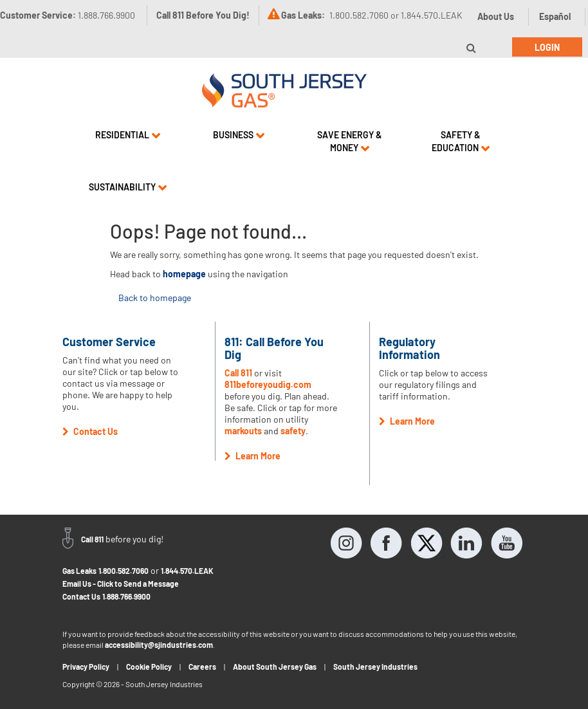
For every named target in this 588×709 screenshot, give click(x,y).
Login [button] (547, 47)
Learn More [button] (253, 456)
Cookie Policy (149, 667)
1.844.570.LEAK (187, 571)
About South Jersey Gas (275, 667)
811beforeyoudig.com (268, 384)
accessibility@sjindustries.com (159, 645)
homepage (184, 274)
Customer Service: (68, 15)
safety (293, 431)
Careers (202, 667)
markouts (243, 431)
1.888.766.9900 (126, 596)
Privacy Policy (86, 667)
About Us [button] (496, 16)
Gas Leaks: (303, 15)
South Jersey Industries (375, 667)
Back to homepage (155, 298)
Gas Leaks (79, 571)
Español (555, 16)
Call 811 (238, 373)
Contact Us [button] (90, 431)
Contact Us (81, 596)
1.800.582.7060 (124, 571)
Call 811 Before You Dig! (203, 15)
